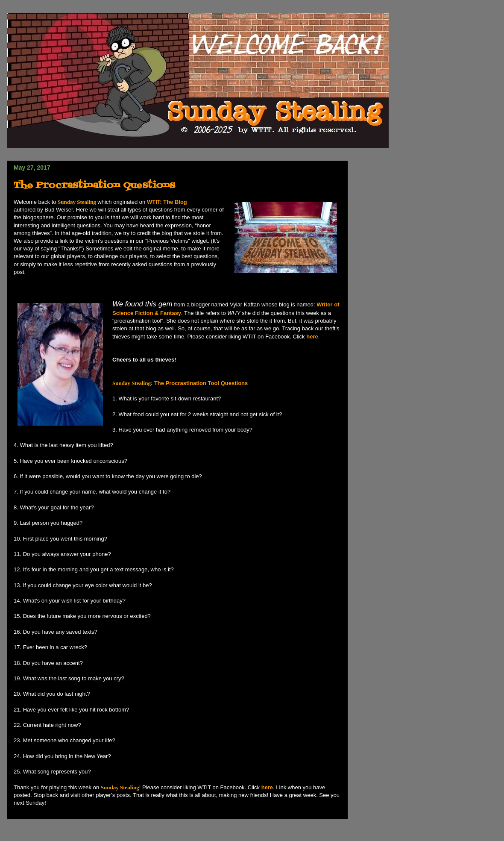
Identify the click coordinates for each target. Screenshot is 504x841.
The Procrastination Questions (94, 186)
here (312, 337)
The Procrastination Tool (166, 383)
